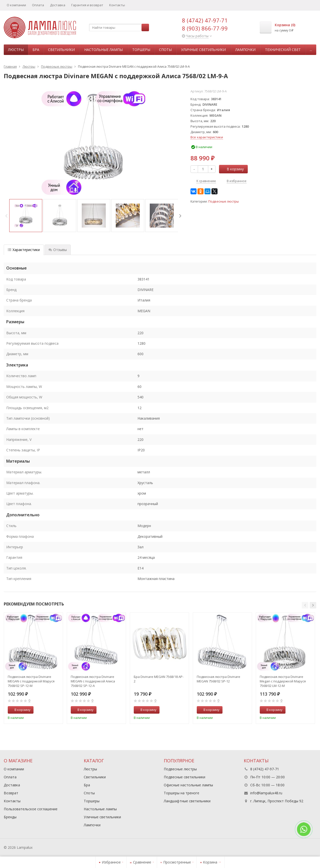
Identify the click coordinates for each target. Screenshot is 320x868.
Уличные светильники (203, 50)
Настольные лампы (103, 50)
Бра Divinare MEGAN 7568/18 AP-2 (159, 679)
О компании (16, 5)
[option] (26, 216)
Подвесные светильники (184, 777)
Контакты (117, 5)
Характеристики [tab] (24, 250)
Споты (165, 50)
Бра (36, 50)
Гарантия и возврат (87, 5)
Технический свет (283, 50)
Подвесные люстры (223, 201)
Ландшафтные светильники (187, 801)
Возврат (11, 793)
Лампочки (245, 50)
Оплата (38, 5)
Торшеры (141, 50)
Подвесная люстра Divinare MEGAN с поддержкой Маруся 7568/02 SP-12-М (31, 681)
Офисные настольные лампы (188, 785)
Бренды (10, 817)
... (311, 50)
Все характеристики (207, 137)
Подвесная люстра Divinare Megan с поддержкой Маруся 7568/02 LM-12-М (283, 681)
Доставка (58, 5)
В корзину (232, 169)
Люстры (16, 50)
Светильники (61, 50)
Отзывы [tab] (58, 250)
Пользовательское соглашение (31, 809)
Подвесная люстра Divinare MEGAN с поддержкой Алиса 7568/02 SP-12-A (93, 681)
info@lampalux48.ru (266, 793)
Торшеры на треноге (181, 793)
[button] (305, 605)
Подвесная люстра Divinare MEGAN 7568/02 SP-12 (218, 679)
